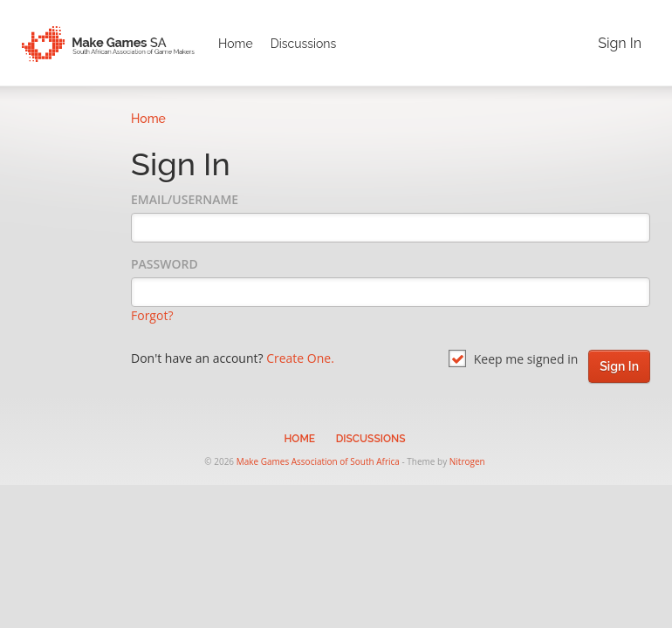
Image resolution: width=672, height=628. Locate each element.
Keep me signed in (513, 359)
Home (236, 44)
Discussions (304, 44)
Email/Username (185, 199)
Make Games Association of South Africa (318, 461)
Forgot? (152, 315)
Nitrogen (467, 461)
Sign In (620, 43)
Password (165, 264)
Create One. (300, 358)
